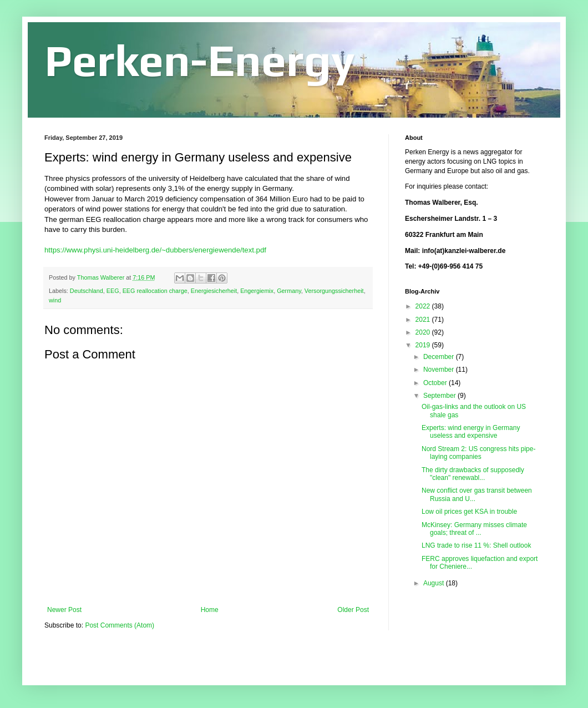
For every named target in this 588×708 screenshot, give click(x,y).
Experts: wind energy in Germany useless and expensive (471, 432)
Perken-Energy (200, 60)
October (436, 383)
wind (55, 300)
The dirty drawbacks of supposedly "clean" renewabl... (473, 474)
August (435, 583)
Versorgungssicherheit (334, 291)
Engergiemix (257, 291)
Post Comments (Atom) (120, 625)
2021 (424, 320)
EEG (113, 291)
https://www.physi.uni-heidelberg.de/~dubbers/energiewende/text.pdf (155, 250)
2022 (424, 306)
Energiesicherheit (214, 291)
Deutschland (87, 291)
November (440, 370)
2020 (424, 332)
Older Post (353, 610)
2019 (424, 345)
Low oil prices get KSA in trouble (469, 512)
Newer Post (64, 610)
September (440, 396)
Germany (289, 291)
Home (210, 610)
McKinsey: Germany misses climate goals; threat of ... (474, 529)
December (440, 357)
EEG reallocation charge (155, 291)
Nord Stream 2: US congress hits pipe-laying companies (478, 453)
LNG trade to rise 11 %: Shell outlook (476, 545)
